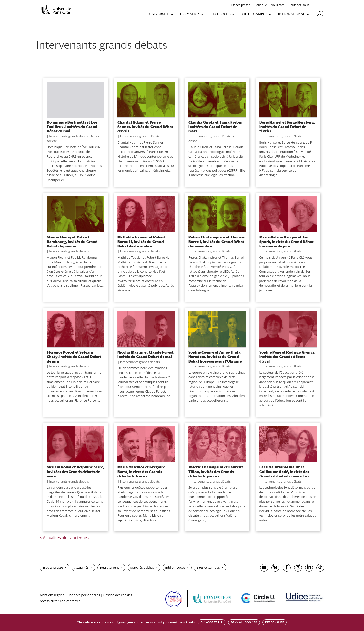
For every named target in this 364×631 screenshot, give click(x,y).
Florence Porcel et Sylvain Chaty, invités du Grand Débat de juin (74, 357)
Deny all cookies (244, 622)
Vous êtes (278, 5)
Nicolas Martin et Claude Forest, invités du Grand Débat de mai (146, 354)
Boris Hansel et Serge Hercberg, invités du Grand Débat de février (287, 127)
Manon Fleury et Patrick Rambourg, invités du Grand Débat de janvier (72, 242)
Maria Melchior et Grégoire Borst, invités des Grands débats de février (141, 471)
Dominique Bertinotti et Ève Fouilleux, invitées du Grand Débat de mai (72, 127)
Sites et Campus (208, 567)
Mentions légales (52, 595)
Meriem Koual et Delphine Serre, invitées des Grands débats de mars (75, 471)
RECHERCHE (221, 14)
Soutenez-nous (299, 5)
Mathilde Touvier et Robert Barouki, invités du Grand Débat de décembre (142, 242)
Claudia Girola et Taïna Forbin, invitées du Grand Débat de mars (216, 127)
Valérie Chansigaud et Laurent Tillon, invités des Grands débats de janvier (216, 471)
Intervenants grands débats (69, 136)
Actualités (82, 567)
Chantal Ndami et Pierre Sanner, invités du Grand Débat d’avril (145, 127)
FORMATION (190, 14)
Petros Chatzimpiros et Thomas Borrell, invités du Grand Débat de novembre (217, 242)
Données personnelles (84, 595)
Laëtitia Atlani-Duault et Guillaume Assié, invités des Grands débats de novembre (284, 471)
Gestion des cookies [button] (118, 595)
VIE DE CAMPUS (254, 14)
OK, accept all (212, 622)
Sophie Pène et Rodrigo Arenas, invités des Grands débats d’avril (287, 357)
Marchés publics (142, 567)
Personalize (275, 622)
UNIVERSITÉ (159, 14)
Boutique (261, 5)
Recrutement (109, 567)
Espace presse (240, 5)
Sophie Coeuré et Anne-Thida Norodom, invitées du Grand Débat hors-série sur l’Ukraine (215, 357)
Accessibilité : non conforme (60, 601)
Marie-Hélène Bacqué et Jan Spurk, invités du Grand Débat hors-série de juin (286, 242)
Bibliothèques (175, 567)
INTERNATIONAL (292, 14)
